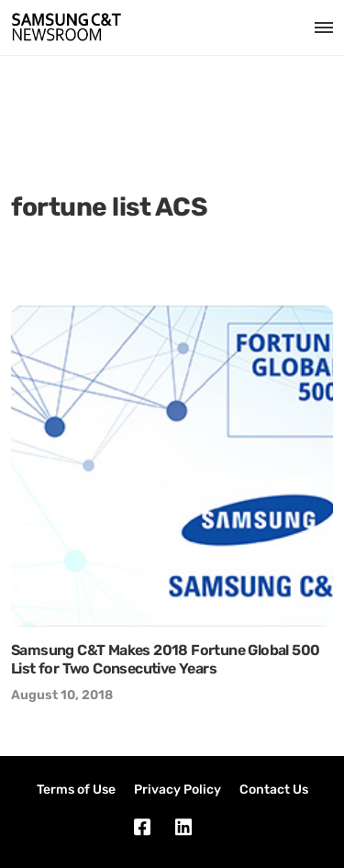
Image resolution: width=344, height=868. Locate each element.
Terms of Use (76, 790)
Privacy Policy (178, 790)
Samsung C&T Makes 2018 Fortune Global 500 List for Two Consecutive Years (165, 659)
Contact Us (274, 790)
